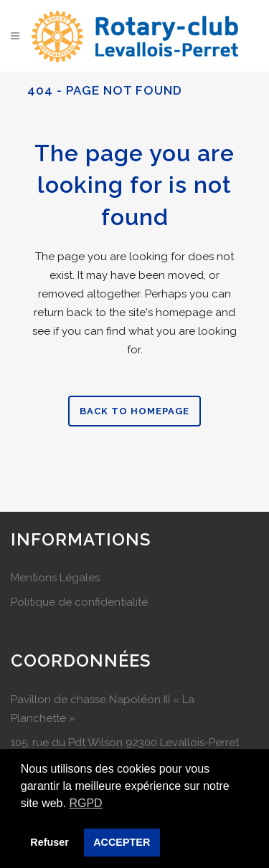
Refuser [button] (49, 842)
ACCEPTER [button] (122, 842)
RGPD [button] (85, 803)
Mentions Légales (55, 578)
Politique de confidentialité (79, 602)
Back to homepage (134, 411)
